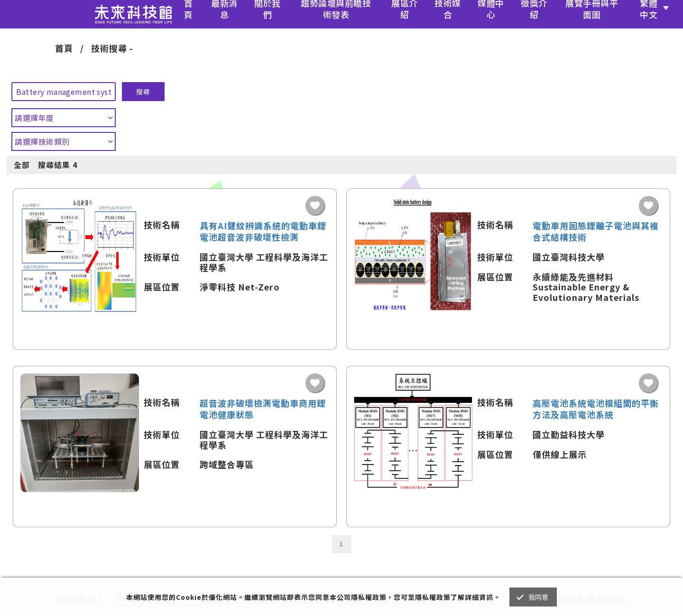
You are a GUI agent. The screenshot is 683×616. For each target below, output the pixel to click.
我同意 (539, 597)
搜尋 (143, 92)
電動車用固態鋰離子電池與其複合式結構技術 (596, 231)
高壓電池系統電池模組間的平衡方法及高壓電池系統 (596, 409)
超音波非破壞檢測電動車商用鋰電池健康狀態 (263, 409)
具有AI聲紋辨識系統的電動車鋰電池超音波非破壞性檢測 (263, 231)
